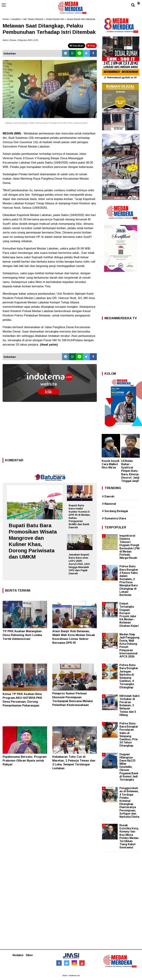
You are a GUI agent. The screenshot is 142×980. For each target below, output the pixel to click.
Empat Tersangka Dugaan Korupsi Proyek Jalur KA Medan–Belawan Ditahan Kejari (129, 615)
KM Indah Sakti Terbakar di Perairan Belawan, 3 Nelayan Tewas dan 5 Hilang (129, 705)
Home (6, 19)
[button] (139, 2)
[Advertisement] (50, 431)
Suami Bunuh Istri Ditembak (81, 19)
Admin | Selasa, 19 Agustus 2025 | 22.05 (20, 40)
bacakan (77, 46)
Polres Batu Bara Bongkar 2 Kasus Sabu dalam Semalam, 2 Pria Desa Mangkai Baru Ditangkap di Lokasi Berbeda (129, 581)
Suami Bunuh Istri (55, 19)
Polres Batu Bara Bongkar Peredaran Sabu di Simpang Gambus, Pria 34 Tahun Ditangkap (129, 735)
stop (91, 46)
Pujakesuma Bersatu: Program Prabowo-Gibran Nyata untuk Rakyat (25, 761)
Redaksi (18, 955)
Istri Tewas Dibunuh (33, 19)
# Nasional (109, 504)
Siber (29, 955)
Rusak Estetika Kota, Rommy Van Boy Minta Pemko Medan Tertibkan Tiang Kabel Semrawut (129, 836)
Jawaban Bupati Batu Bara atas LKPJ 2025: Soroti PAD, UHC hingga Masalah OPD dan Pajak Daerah (79, 564)
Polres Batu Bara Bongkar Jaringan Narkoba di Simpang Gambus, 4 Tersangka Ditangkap (129, 676)
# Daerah (108, 496)
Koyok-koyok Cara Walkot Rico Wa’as (111, 464)
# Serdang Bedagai (115, 511)
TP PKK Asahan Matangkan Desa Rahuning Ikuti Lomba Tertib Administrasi (22, 635)
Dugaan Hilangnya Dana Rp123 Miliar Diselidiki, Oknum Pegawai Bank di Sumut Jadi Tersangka (129, 767)
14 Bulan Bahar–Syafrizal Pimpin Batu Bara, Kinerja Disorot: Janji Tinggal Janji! (130, 471)
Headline (16, 19)
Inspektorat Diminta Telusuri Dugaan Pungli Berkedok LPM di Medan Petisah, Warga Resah (129, 547)
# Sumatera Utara (114, 518)
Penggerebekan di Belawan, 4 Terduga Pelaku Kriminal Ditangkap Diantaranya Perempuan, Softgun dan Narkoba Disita (129, 802)
